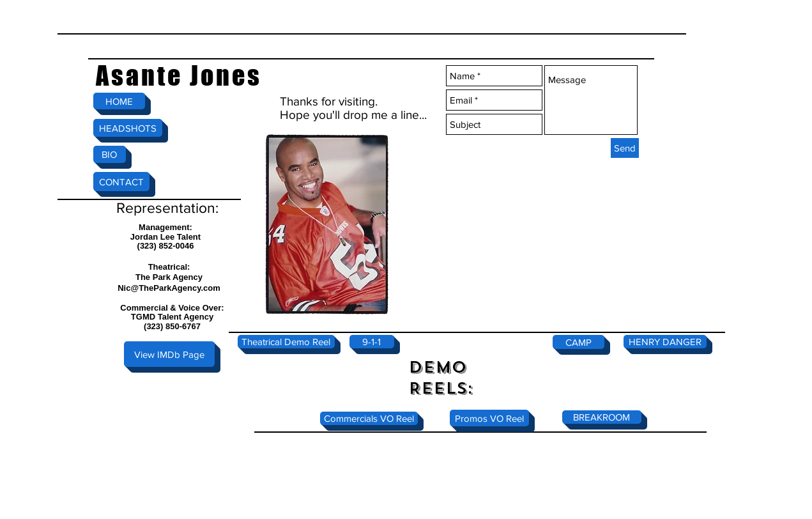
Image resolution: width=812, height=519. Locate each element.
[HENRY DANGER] (665, 342)
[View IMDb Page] (169, 354)
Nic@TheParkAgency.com (169, 288)
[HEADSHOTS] (128, 128)
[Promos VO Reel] (489, 418)
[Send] (625, 148)
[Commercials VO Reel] (369, 418)
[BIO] (110, 154)
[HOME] (119, 101)
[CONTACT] (121, 182)
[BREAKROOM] (602, 417)
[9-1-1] (372, 342)
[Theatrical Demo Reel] (286, 342)
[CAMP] (578, 342)
